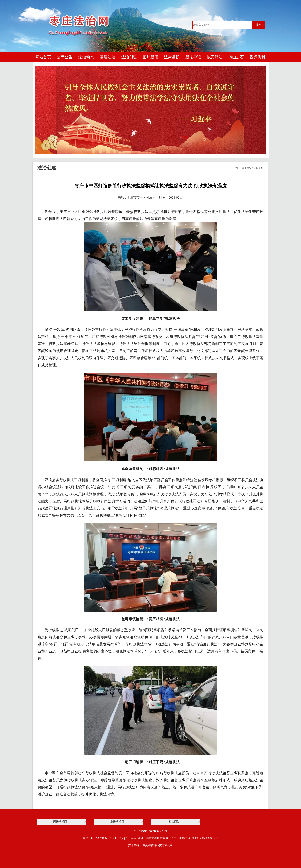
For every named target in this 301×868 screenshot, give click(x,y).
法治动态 (86, 57)
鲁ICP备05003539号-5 (205, 838)
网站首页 (43, 57)
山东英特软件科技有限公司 (156, 845)
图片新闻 (150, 57)
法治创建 (129, 57)
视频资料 (258, 57)
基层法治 (108, 57)
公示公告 (65, 57)
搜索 (258, 25)
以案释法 (215, 57)
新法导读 (193, 57)
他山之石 (236, 57)
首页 (249, 168)
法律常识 (172, 57)
